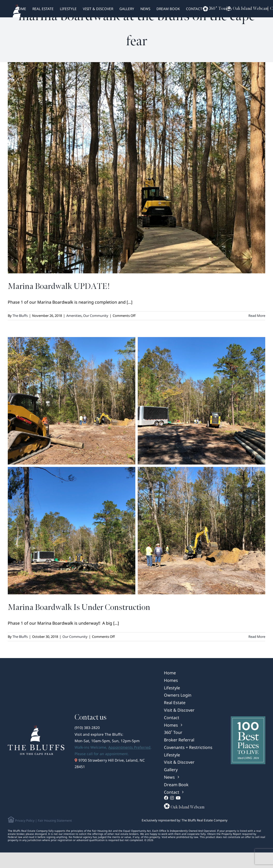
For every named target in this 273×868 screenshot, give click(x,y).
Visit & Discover (98, 9)
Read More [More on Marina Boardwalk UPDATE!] (257, 316)
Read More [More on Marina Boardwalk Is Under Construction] (257, 637)
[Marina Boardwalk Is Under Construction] (136, 466)
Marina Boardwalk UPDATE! (59, 286)
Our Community (96, 316)
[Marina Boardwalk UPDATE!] (136, 168)
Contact (194, 9)
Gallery (127, 9)
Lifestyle (68, 9)
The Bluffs (20, 316)
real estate (43, 9)
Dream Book (168, 9)
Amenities (74, 316)
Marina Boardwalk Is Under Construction (79, 607)
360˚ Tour (215, 9)
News (145, 9)
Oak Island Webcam (246, 9)
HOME (21, 9)
